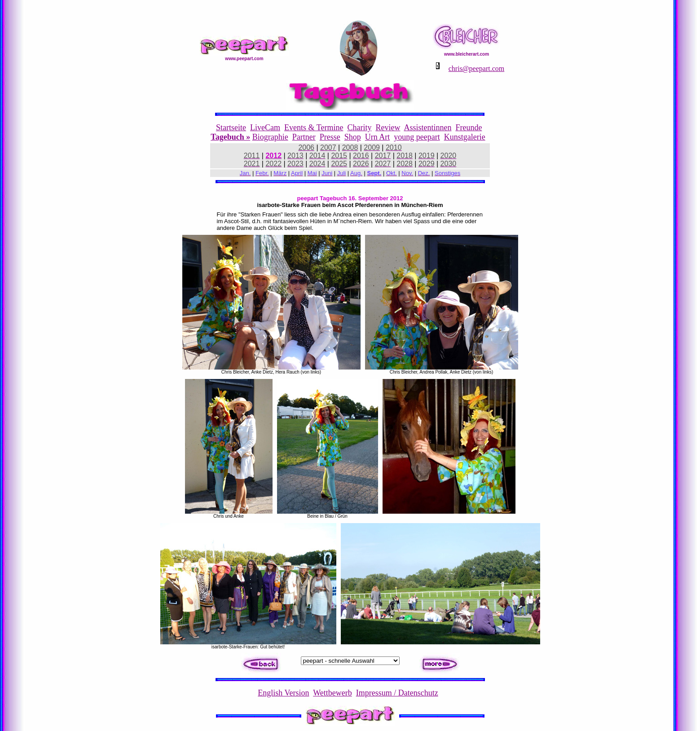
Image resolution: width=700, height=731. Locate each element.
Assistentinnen (427, 128)
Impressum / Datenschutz (397, 693)
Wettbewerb (332, 693)
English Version (283, 693)
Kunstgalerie (465, 137)
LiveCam (265, 128)
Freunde (469, 128)
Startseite (231, 128)
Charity (359, 128)
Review (388, 128)
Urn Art (378, 137)
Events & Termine (314, 128)
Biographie (270, 137)
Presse (330, 137)
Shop (353, 137)
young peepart (417, 137)
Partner (304, 137)
